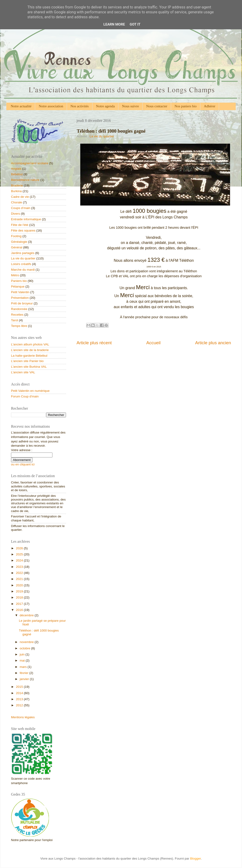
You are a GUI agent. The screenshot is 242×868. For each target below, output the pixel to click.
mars (24, 667)
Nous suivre (130, 106)
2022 (20, 573)
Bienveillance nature (25, 180)
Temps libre (19, 326)
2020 (20, 585)
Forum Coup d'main (25, 396)
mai (23, 660)
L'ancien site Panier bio (27, 361)
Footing (16, 236)
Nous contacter (157, 106)
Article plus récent (94, 343)
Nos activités (80, 106)
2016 (20, 610)
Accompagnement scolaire (30, 163)
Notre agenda (105, 106)
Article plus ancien (213, 343)
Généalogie (19, 242)
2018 (20, 597)
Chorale (16, 202)
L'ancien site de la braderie (30, 350)
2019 (20, 591)
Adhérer (210, 106)
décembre (27, 615)
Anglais (16, 169)
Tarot (15, 320)
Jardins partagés (23, 253)
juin (23, 654)
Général (17, 247)
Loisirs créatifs (21, 264)
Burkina (16, 191)
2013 (20, 699)
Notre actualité (21, 106)
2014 (20, 693)
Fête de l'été (20, 225)
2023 (20, 567)
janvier (25, 679)
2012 (20, 705)
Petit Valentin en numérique (30, 391)
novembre (27, 642)
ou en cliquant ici (23, 464)
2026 (20, 548)
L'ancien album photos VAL (30, 344)
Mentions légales (23, 717)
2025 (20, 554)
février (24, 673)
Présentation (20, 298)
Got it (135, 24)
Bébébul (17, 174)
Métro (15, 275)
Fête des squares (23, 230)
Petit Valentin (20, 292)
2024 (20, 560)
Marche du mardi (23, 270)
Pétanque (18, 286)
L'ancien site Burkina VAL (29, 367)
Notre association (51, 106)
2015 (20, 687)
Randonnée (19, 309)
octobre (25, 648)
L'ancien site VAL (23, 372)
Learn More (114, 24)
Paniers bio (19, 281)
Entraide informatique (26, 219)
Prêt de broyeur (22, 303)
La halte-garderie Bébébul (29, 356)
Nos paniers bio (186, 106)
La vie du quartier (102, 136)
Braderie (17, 185)
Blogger (195, 859)
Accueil (153, 343)
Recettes (17, 315)
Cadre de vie (20, 197)
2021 (20, 579)
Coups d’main (21, 208)
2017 (20, 604)
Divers (15, 214)
